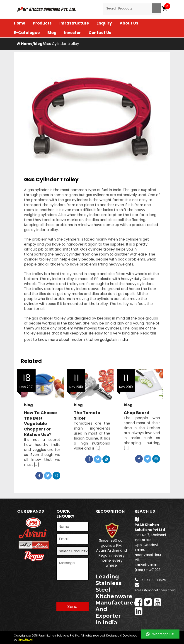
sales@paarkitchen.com (155, 590)
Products (42, 23)
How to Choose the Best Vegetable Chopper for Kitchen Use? (40, 424)
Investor (73, 33)
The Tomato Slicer (87, 415)
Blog (52, 33)
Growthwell (25, 640)
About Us (129, 23)
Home (19, 23)
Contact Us (100, 33)
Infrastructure (74, 23)
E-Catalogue (27, 33)
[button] (160, 634)
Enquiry (104, 23)
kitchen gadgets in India (107, 340)
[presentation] (91, 593)
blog (38, 44)
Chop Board (137, 413)
